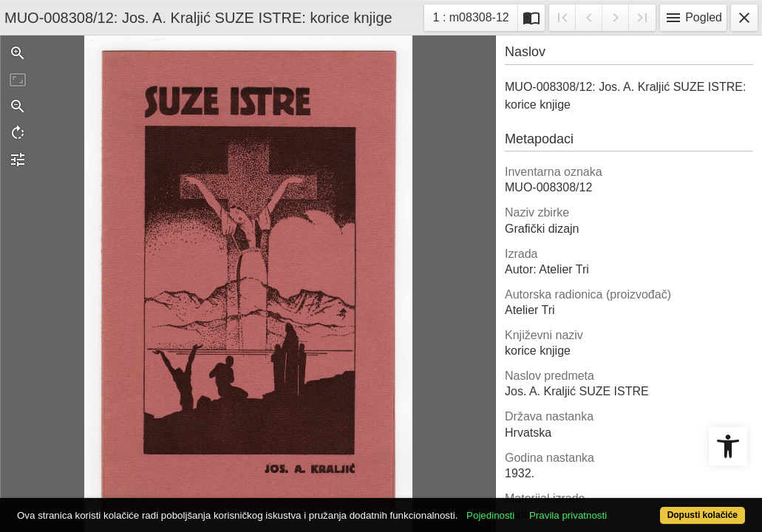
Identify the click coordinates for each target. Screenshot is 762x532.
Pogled (693, 18)
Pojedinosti (529, 490)
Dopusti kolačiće (661, 507)
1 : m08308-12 (475, 16)
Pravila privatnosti (606, 490)
